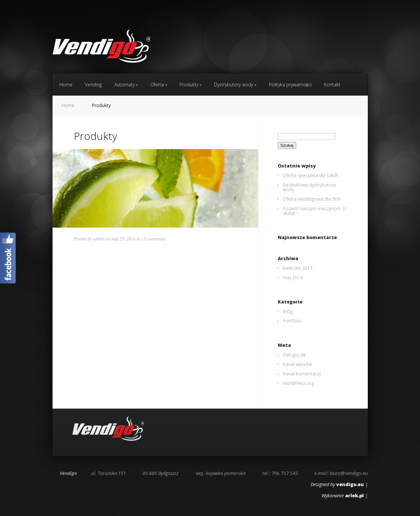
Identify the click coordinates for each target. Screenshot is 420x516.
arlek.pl (354, 495)
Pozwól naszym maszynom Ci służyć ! (315, 211)
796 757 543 (285, 473)
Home (66, 85)
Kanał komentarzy (302, 374)
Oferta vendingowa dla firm (312, 199)
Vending (93, 85)
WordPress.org (298, 383)
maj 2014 (293, 277)
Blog (288, 311)
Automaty (126, 85)
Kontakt (332, 85)
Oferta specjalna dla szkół (310, 175)
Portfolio (292, 321)
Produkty (191, 85)
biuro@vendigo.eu (349, 473)
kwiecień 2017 (298, 268)
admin (99, 239)
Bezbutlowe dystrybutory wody (309, 187)
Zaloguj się (294, 355)
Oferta (159, 85)
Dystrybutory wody (235, 85)
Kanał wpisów (297, 364)
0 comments (155, 239)
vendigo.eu (350, 484)
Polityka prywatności (290, 85)
